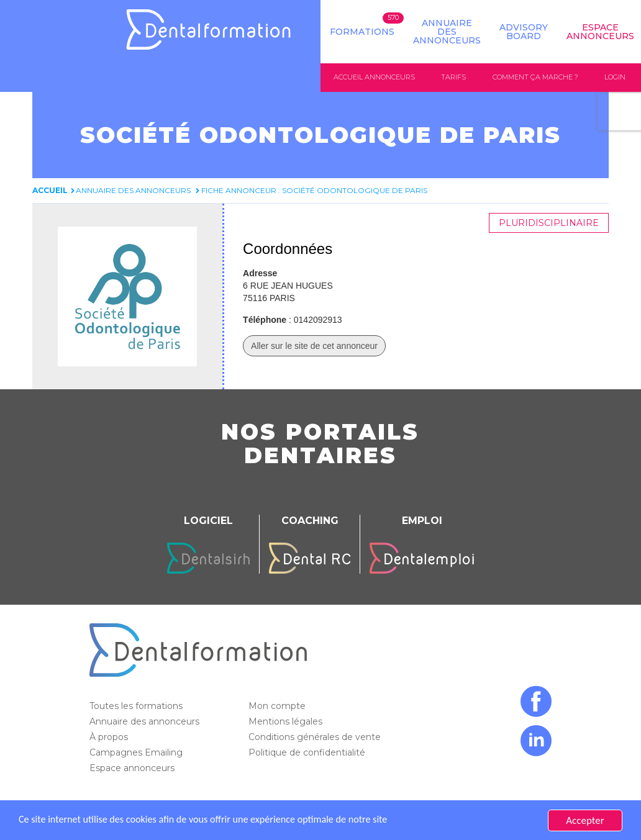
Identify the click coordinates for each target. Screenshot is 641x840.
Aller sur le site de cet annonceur (314, 346)
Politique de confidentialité (308, 752)
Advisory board (524, 32)
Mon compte (278, 706)
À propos (110, 737)
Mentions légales (287, 721)
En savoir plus (439, 820)
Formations (362, 32)
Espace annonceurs (133, 768)
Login (615, 77)
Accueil (50, 190)
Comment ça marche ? (535, 77)
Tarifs (453, 77)
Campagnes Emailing (137, 752)
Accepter (585, 820)
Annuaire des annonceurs (447, 32)
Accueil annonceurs (374, 77)
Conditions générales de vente (316, 737)
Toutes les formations (137, 706)
